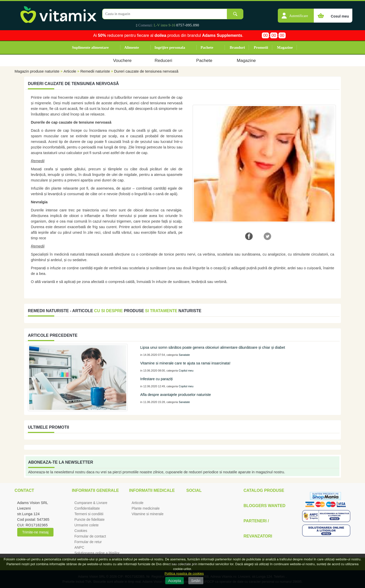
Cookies (81, 531)
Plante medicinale (146, 508)
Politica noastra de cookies (184, 573)
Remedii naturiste (95, 71)
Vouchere (122, 60)
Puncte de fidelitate (89, 519)
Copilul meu (186, 371)
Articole (70, 71)
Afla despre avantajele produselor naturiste (176, 395)
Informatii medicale (152, 490)
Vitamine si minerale (148, 514)
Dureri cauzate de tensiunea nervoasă (146, 71)
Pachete (207, 47)
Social (194, 490)
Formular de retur (88, 542)
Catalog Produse (264, 490)
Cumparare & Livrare (91, 503)
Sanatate (184, 355)
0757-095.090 (188, 25)
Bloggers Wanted (264, 506)
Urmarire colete (86, 525)
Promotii (261, 47)
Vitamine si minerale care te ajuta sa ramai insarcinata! (185, 363)
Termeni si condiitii (89, 514)
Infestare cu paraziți (156, 379)
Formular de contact (90, 536)
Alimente (132, 47)
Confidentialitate (87, 508)
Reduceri (163, 60)
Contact (24, 490)
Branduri (237, 47)
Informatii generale (95, 490)
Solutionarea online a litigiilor (97, 553)
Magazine (285, 47)
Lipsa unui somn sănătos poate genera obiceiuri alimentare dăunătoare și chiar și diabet (213, 347)
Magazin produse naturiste (37, 71)
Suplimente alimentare (90, 47)
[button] (296, 13)
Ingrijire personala (170, 47)
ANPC (79, 547)
